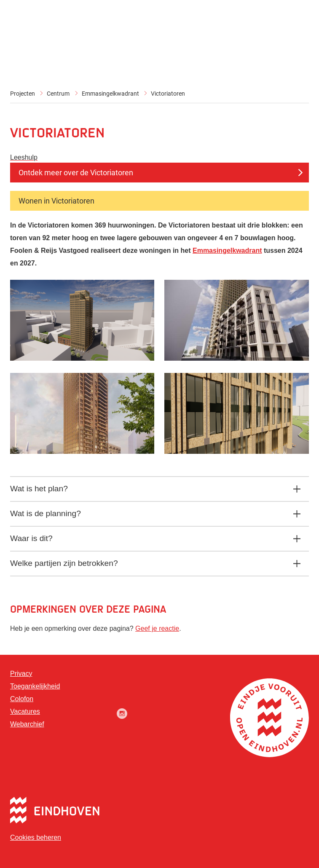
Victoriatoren (168, 94)
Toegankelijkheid (35, 686)
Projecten (23, 94)
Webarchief (27, 724)
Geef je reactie (157, 628)
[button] (82, 358)
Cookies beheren (36, 837)
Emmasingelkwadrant (110, 94)
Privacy (21, 674)
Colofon (22, 699)
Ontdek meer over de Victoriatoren (76, 173)
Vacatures (25, 711)
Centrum (58, 94)
